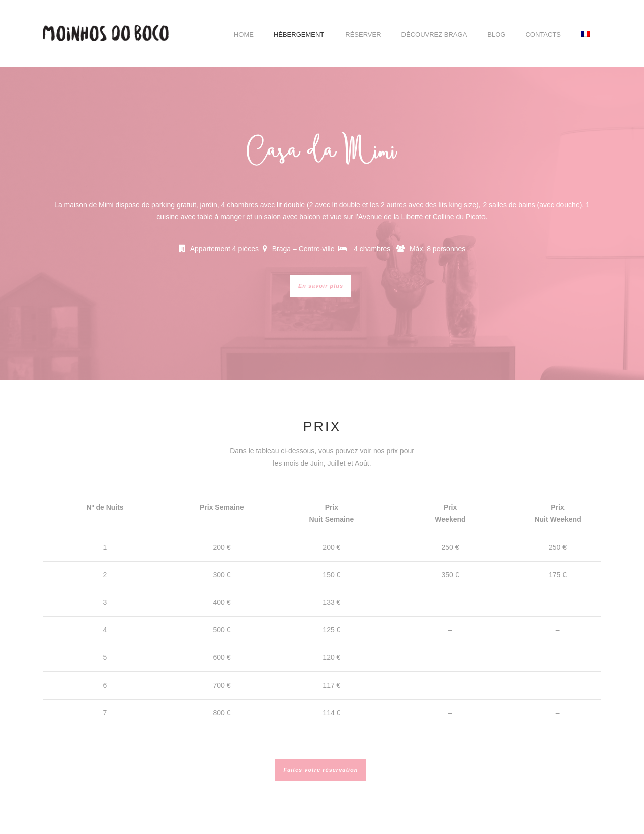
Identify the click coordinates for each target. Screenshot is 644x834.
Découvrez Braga (434, 34)
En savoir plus (321, 286)
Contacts (543, 34)
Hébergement (299, 34)
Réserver (363, 34)
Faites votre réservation (320, 770)
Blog (496, 34)
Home (244, 34)
